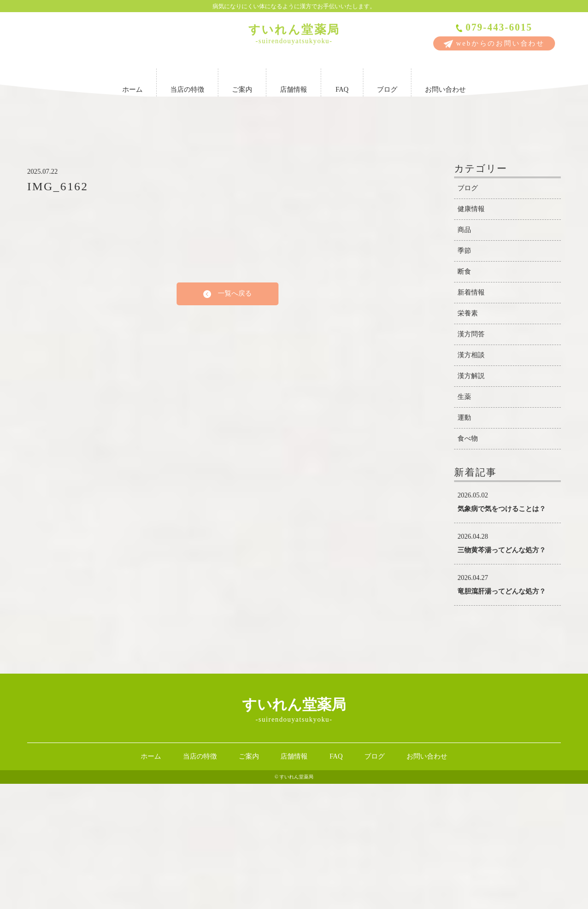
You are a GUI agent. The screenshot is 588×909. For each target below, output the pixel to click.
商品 (464, 355)
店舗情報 (294, 81)
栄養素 (468, 438)
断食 (464, 397)
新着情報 (471, 418)
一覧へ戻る (228, 419)
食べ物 (468, 564)
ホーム (132, 81)
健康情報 (471, 334)
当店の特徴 (187, 81)
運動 (464, 543)
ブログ (387, 81)
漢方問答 (471, 459)
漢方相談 (471, 480)
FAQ (342, 81)
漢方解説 (471, 501)
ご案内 (242, 81)
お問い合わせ (445, 81)
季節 (464, 376)
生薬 (464, 522)
